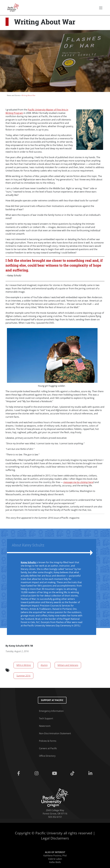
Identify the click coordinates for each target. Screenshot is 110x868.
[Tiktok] (73, 773)
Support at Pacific (52, 700)
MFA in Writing (24, 665)
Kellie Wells (55, 862)
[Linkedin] (91, 773)
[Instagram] (37, 773)
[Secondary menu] (101, 8)
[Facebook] (19, 773)
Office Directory (47, 756)
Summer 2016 (23, 676)
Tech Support (46, 718)
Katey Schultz (29, 562)
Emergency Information (51, 711)
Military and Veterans (68, 665)
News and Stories (14, 95)
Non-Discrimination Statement (55, 733)
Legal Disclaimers (55, 838)
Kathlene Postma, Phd (55, 856)
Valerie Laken (55, 859)
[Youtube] (55, 773)
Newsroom (45, 726)
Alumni (44, 665)
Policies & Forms (48, 741)
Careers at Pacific (48, 748)
